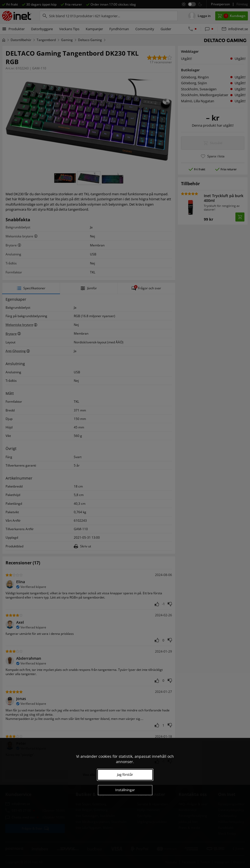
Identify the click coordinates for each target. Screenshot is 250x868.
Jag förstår (125, 774)
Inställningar (125, 790)
